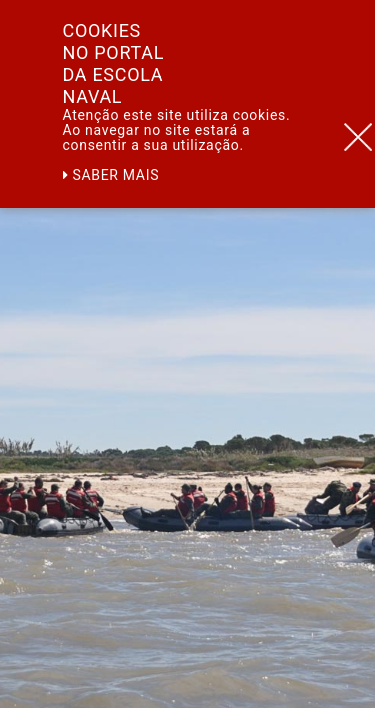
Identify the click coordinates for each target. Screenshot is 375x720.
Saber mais (111, 175)
